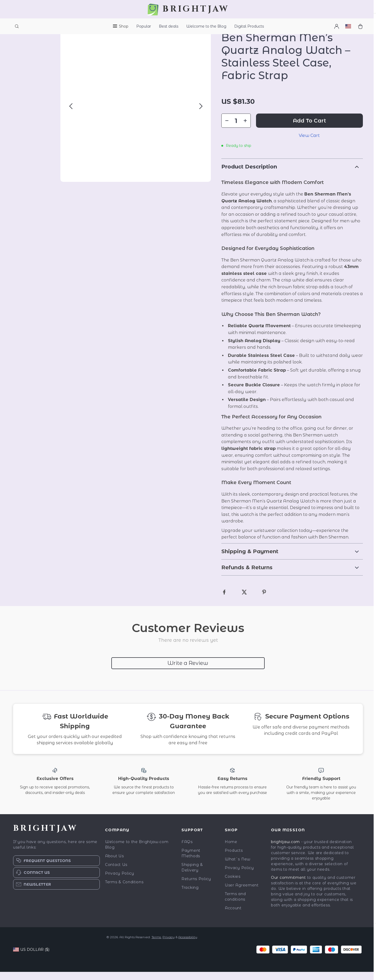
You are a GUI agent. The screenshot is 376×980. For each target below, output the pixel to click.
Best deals (169, 26)
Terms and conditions (235, 905)
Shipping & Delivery (192, 876)
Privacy (169, 945)
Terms (156, 945)
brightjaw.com (285, 850)
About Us (114, 864)
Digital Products (249, 26)
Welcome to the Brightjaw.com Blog (137, 853)
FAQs (187, 850)
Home (231, 850)
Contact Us (116, 873)
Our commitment (288, 886)
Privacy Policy (120, 881)
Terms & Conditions (124, 890)
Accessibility (188, 945)
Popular (144, 26)
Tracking (190, 896)
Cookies (233, 885)
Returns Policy (196, 887)
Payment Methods (191, 861)
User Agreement (242, 893)
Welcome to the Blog (206, 26)
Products (234, 859)
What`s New (238, 867)
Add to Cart (309, 129)
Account (233, 916)
